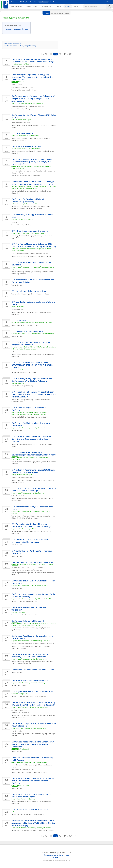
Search (59, 6)
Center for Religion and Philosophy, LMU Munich (28, 103)
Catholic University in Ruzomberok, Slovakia (26, 204)
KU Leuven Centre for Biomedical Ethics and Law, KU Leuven (32, 323)
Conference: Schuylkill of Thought (26, 146)
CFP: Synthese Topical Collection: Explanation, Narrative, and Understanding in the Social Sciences (32, 439)
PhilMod (21, 82)
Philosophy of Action (23, 734)
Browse (68, 6)
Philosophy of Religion (24, 67)
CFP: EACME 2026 (19, 320)
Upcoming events (17, 6)
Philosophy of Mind (33, 125)
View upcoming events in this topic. (16, 29)
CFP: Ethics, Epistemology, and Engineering (30, 231)
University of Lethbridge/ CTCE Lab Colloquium (28, 567)
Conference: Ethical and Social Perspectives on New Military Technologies (32, 795)
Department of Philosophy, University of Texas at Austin (30, 585)
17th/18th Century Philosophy (27, 601)
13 (60, 54)
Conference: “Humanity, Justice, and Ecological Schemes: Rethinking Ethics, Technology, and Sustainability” (32, 162)
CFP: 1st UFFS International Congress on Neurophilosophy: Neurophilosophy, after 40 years (34, 454)
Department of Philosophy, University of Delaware (29, 233)
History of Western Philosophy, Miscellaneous (32, 516)
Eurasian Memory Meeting (21, 123)
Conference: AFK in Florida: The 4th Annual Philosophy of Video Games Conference (30, 656)
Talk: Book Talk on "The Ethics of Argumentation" (33, 562)
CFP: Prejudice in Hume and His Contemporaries (32, 691)
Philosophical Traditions (46, 830)
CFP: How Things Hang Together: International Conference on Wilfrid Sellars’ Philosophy (32, 380)
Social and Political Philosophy (30, 518)
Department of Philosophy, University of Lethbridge (36, 564)
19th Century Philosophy (25, 646)
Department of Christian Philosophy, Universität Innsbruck (31, 707)
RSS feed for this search (13, 44)
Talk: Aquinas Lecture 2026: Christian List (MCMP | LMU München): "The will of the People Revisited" (34, 704)
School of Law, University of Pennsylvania (26, 149)
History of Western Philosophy (27, 206)
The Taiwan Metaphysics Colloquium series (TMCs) (30, 254)
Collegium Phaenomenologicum (22, 475)
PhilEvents (44, 2)
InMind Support (24, 749)
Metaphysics (33, 256)
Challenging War (18, 310)
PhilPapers (14, 2)
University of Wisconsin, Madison (23, 219)
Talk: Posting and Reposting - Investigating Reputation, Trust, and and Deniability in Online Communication (33, 77)
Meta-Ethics (31, 417)
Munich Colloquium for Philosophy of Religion (28, 106)
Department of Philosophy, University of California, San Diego (32, 599)
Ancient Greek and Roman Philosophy (29, 615)
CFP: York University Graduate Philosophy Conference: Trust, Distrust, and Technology (31, 525)
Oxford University (18, 307)
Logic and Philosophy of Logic (39, 294)
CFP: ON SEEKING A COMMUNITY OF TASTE (30, 810)
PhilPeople (24, 2)
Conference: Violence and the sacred (28, 621)
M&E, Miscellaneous (23, 176)
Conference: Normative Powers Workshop (30, 681)
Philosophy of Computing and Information (31, 662)
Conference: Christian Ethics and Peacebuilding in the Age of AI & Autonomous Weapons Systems (33, 183)
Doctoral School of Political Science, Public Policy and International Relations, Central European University (34, 348)
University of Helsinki (19, 370)
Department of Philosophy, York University (26, 529)
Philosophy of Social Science (26, 372)
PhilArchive (34, 2)
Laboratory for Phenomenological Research (33, 762)
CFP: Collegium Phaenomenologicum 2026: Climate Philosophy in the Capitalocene (33, 471)
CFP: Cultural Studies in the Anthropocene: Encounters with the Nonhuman (30, 541)
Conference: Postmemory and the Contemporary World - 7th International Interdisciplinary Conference (33, 744)
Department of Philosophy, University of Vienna (28, 493)
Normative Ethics (22, 151)
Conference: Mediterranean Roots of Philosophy (33, 670)
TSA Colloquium (17, 731)
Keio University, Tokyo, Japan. (21, 120)
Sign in (109, 2)
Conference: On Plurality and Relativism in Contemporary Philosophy (30, 200)
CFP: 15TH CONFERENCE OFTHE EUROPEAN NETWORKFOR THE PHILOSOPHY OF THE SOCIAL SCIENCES (32, 365)
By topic (46, 13)
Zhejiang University (18, 383)
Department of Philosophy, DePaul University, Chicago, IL (31, 641)
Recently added (32, 6)
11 (51, 54)
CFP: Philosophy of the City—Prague (27, 331)
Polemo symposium (18, 352)
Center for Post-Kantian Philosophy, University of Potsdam (31, 828)
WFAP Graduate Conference (21, 496)
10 (46, 54)
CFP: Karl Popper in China (22, 133)
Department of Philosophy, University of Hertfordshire (30, 428)
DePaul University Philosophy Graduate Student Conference (33, 643)
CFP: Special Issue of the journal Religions (29, 291)
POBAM (14, 222)
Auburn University (18, 812)
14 (65, 54)
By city (67, 13)
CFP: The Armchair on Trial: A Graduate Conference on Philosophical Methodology (34, 490)
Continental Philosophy (42, 400)
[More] (77, 6)
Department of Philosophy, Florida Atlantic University (29, 659)
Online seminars (47, 6)
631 (71, 54)
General (19, 285)
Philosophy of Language (25, 272)
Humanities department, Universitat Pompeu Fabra (29, 728)
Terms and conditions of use (56, 855)
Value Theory (21, 685)
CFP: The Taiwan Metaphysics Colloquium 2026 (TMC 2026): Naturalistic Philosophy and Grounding (34, 245)
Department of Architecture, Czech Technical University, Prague (33, 334)
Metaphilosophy (22, 256)
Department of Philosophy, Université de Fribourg (28, 683)
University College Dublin (20, 694)
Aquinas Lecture (17, 710)
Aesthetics (49, 662)
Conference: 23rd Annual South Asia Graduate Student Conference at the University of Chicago (33, 60)
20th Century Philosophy (25, 386)
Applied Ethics (31, 90)
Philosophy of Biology (24, 225)
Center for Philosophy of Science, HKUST (25, 136)
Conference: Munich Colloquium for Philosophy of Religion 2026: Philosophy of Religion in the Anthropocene (33, 99)
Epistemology (21, 90)
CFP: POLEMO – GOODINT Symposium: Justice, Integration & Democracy (31, 343)
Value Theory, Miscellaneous (21, 664)
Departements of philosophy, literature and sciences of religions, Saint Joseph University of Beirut (34, 624)
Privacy (56, 857)
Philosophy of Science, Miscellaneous (39, 236)
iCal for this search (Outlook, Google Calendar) (20, 46)
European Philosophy (36, 138)
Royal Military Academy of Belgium (23, 799)
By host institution (57, 13)
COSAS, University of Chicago (21, 64)
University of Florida (18, 612)
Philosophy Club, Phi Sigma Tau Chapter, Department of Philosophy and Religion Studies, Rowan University (30, 413)
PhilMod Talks (17, 85)
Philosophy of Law (35, 151)
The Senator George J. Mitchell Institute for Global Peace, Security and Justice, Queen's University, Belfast (34, 187)
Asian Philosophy (38, 67)
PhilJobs (52, 2)
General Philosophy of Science (32, 208)
